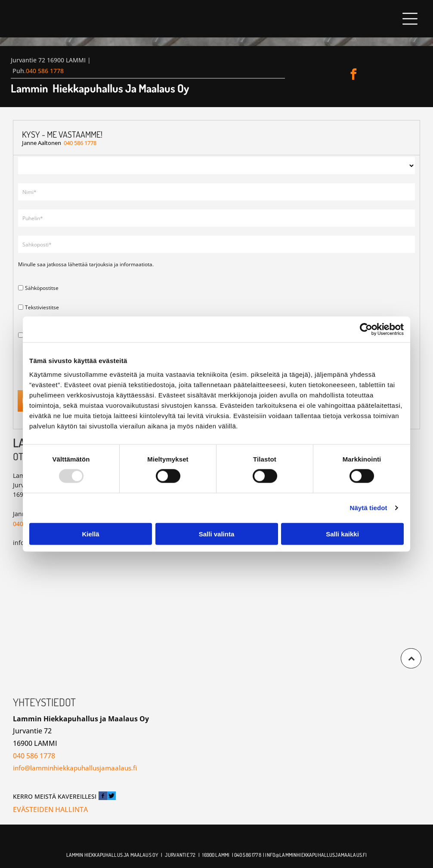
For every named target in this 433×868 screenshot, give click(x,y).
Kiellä (90, 534)
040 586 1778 (45, 71)
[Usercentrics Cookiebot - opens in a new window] (366, 329)
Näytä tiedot (369, 508)
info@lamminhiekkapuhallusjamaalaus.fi (75, 768)
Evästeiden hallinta (50, 810)
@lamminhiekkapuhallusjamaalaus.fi (321, 855)
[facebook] (354, 75)
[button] (410, 19)
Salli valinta (217, 534)
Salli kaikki (342, 534)
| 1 (201, 855)
